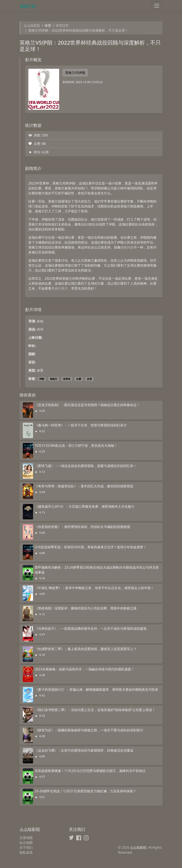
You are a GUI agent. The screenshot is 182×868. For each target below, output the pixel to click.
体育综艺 (62, 25)
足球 (89, 379)
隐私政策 (26, 852)
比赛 (79, 379)
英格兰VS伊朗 (75, 73)
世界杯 (67, 379)
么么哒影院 (32, 25)
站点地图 (26, 843)
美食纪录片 (60, 288)
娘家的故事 (129, 247)
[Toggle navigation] (157, 6)
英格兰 (54, 379)
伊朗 (42, 379)
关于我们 (26, 847)
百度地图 (26, 838)
